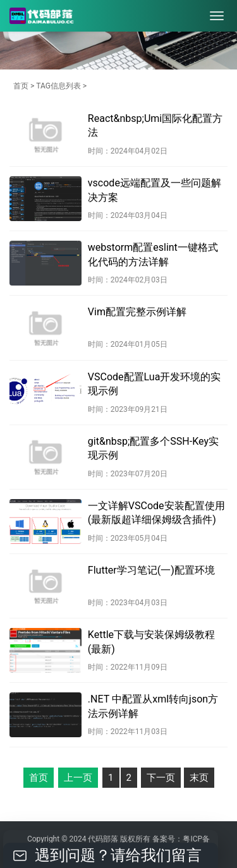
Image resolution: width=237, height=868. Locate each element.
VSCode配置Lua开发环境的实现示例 (155, 384)
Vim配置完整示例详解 (137, 312)
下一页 (161, 778)
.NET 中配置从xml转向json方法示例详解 (153, 706)
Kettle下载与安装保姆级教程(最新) (151, 642)
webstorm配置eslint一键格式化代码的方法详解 (153, 254)
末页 (199, 778)
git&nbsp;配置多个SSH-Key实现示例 (153, 448)
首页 (21, 86)
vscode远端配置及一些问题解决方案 (155, 190)
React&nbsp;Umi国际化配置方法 (155, 125)
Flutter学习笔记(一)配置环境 (151, 570)
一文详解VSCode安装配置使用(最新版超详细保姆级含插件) (156, 513)
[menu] (217, 16)
